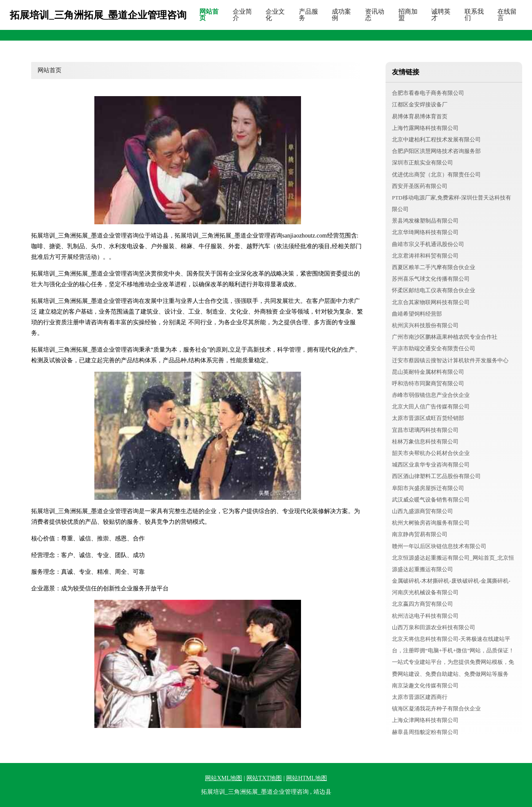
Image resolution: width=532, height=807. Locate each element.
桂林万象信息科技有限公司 (425, 442)
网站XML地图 (224, 778)
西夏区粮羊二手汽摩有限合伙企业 (434, 267)
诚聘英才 (441, 15)
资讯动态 (375, 15)
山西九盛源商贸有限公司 (422, 511)
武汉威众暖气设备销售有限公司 (431, 500)
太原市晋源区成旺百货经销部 (428, 418)
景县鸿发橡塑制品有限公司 (425, 221)
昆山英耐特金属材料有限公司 (428, 372)
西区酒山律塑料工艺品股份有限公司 (436, 476)
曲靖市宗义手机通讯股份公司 (428, 244)
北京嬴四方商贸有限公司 (422, 604)
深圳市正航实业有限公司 (422, 163)
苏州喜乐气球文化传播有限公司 (431, 279)
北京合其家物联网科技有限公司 (431, 302)
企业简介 (242, 15)
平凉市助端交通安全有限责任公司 (434, 348)
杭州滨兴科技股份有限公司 (425, 325)
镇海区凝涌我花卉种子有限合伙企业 (436, 709)
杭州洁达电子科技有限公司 (425, 616)
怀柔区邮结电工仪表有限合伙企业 (434, 290)
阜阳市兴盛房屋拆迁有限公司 (428, 488)
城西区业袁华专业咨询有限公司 (431, 465)
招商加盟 (408, 15)
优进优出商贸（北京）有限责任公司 (436, 175)
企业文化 (275, 15)
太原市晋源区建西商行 (420, 697)
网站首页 (209, 15)
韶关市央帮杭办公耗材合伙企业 (431, 453)
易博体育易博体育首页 (420, 116)
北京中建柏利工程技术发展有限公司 (436, 139)
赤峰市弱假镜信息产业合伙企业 (431, 395)
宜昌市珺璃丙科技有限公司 (425, 430)
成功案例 (341, 15)
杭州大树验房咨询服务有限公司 (431, 523)
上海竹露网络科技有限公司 (425, 128)
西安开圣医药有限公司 (420, 186)
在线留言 (507, 15)
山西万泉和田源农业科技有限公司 (434, 627)
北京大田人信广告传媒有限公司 (431, 406)
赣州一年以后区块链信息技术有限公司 (439, 546)
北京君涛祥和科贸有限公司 (425, 256)
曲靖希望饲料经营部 (417, 314)
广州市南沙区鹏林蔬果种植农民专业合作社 (445, 337)
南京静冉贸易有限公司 (420, 534)
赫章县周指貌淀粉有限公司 (425, 732)
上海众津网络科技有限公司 (425, 720)
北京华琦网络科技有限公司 (425, 232)
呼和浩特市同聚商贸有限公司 (428, 383)
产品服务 (308, 15)
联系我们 (474, 15)
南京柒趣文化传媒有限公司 (425, 685)
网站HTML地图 (307, 778)
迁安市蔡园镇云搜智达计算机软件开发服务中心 (450, 360)
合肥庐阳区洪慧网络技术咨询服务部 (436, 151)
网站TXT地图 (264, 778)
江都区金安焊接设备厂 (420, 104)
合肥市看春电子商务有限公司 (428, 93)
